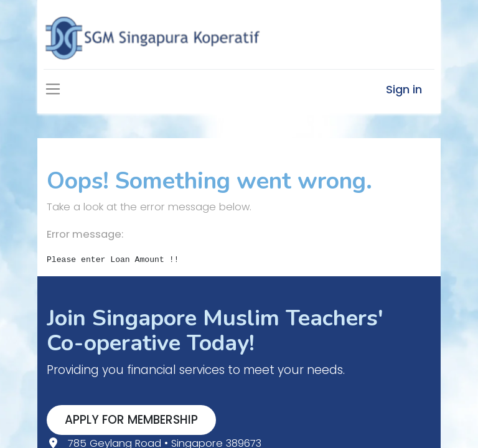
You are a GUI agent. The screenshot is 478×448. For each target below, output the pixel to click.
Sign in (404, 89)
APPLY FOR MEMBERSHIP (131, 420)
